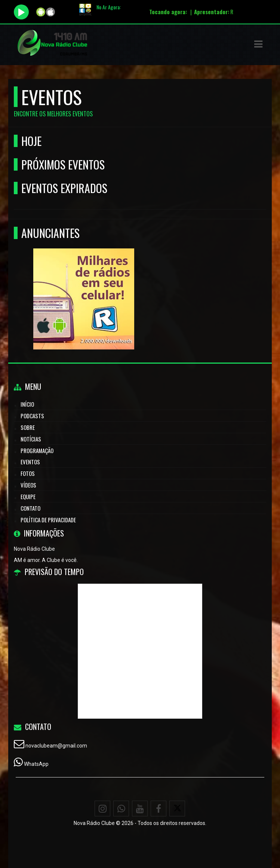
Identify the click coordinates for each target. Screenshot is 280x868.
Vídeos (28, 485)
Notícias (31, 439)
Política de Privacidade (48, 520)
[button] (258, 44)
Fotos (28, 473)
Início (27, 404)
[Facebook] (159, 809)
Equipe (28, 496)
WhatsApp (36, 764)
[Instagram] (102, 809)
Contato (30, 508)
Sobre (28, 427)
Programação (37, 450)
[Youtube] (140, 809)
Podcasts (32, 416)
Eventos (30, 462)
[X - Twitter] (177, 809)
